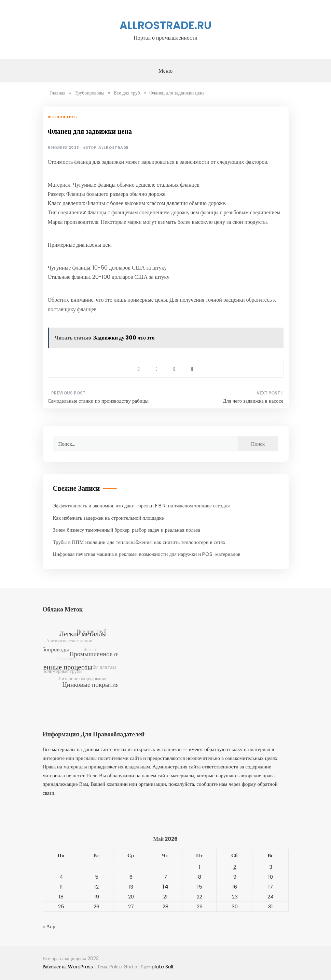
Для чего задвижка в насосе (253, 401)
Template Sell (157, 967)
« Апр (49, 926)
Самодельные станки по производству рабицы (98, 401)
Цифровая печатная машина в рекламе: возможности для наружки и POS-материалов (147, 554)
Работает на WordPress (68, 967)
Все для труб (62, 117)
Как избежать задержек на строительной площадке (108, 518)
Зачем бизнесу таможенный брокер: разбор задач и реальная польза (127, 530)
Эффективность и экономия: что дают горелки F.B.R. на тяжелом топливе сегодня (141, 506)
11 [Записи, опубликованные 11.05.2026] (61, 887)
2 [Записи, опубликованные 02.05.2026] (235, 867)
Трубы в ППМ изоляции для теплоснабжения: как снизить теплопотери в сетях (139, 542)
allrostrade (113, 148)
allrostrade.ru (165, 25)
